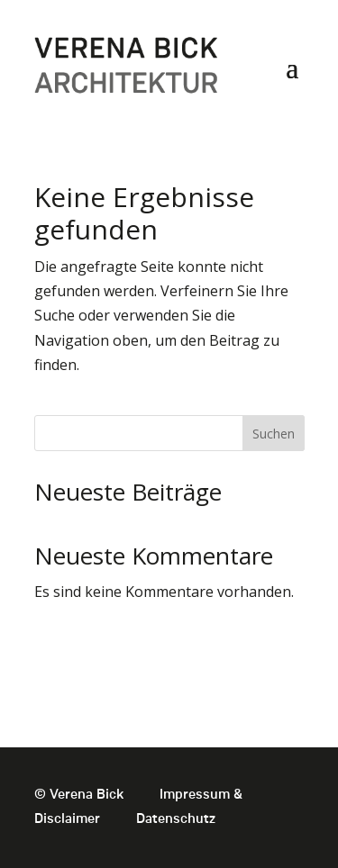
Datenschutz (176, 819)
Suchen (274, 434)
